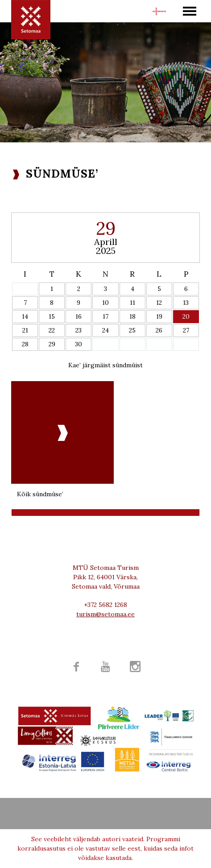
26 (159, 330)
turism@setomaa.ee (105, 614)
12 (159, 303)
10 (105, 303)
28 (25, 344)
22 (52, 330)
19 (159, 316)
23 (79, 330)
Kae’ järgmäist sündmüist (105, 365)
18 (132, 316)
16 (79, 316)
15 (52, 316)
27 (186, 330)
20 (186, 316)
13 (186, 303)
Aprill (106, 242)
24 (105, 330)
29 (52, 344)
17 (105, 316)
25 (132, 330)
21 (25, 330)
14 (25, 316)
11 (132, 303)
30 (79, 344)
